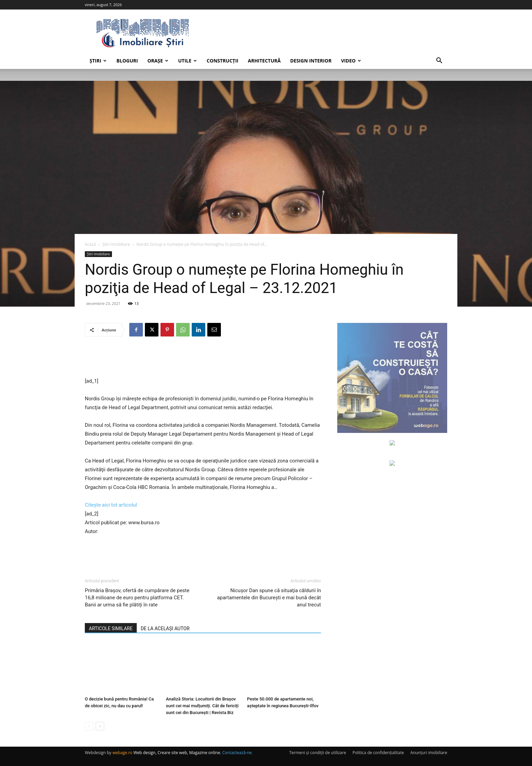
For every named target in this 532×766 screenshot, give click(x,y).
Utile (187, 61)
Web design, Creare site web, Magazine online (177, 753)
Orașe (158, 61)
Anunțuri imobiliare (429, 753)
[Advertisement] (203, 359)
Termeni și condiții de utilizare (317, 753)
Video (351, 61)
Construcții (222, 61)
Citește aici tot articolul (111, 505)
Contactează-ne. (237, 753)
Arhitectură (264, 61)
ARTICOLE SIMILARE (111, 628)
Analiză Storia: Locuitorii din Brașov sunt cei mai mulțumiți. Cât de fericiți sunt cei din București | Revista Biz (202, 706)
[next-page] (100, 726)
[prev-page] (89, 726)
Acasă (90, 244)
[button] (439, 61)
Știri (98, 61)
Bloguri (127, 61)
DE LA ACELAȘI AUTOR (165, 628)
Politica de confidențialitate (378, 753)
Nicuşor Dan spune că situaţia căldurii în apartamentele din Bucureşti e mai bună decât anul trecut (269, 598)
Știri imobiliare (116, 244)
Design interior (311, 61)
